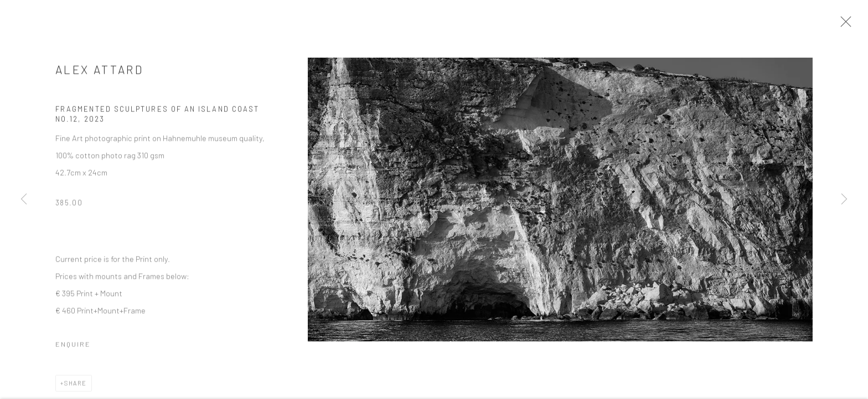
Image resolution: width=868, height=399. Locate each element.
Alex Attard (99, 73)
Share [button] (76, 387)
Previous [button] (24, 199)
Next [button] (844, 199)
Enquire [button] (73, 347)
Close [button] (847, 25)
